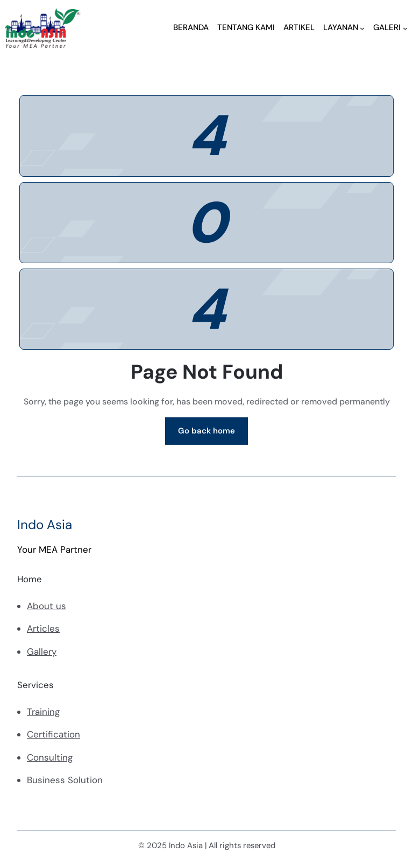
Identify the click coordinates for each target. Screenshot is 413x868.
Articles (43, 628)
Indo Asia (45, 525)
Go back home (206, 431)
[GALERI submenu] (405, 28)
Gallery (42, 652)
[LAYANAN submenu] (362, 28)
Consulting (50, 757)
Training (43, 712)
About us (47, 606)
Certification (54, 734)
